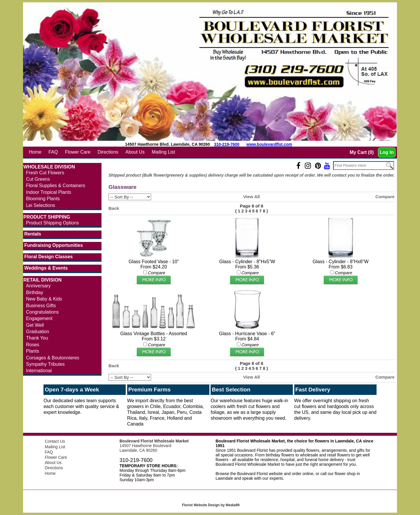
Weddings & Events (46, 268)
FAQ (53, 152)
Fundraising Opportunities (54, 245)
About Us (135, 152)
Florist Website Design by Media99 (211, 505)
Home (35, 152)
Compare (385, 197)
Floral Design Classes (48, 257)
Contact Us (55, 441)
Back (114, 208)
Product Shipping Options (52, 223)
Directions (108, 152)
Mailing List (163, 152)
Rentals (33, 234)
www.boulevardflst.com (269, 144)
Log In (387, 152)
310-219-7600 (227, 144)
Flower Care (78, 152)
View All (252, 197)
